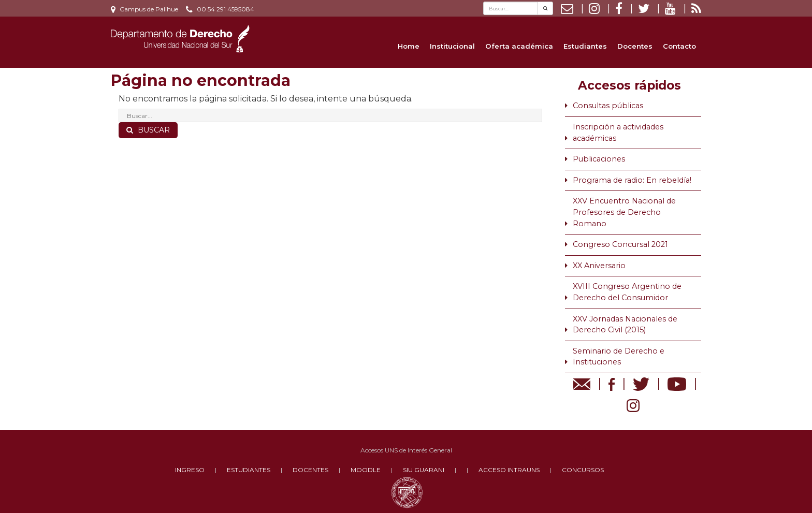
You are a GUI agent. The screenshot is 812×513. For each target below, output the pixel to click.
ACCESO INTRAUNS (509, 470)
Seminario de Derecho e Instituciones (619, 357)
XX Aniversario (599, 266)
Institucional (452, 46)
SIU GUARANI (424, 470)
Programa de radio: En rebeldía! (632, 180)
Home (409, 46)
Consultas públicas (608, 106)
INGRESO (190, 470)
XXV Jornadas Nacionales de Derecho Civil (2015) (625, 325)
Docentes (635, 46)
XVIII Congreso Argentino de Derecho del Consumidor (627, 292)
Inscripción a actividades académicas (618, 133)
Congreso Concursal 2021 (620, 244)
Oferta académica (519, 46)
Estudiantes (585, 46)
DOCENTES (310, 470)
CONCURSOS (583, 470)
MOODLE (366, 470)
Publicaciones (599, 159)
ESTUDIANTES (249, 470)
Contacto (679, 46)
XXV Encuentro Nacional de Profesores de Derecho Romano (624, 212)
